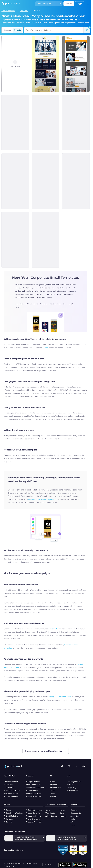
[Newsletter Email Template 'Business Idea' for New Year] (76, 123)
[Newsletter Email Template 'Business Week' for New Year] (76, 64)
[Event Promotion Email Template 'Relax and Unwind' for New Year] (46, 240)
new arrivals (53, 629)
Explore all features (34, 796)
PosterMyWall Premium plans (41, 499)
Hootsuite (64, 816)
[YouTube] (84, 766)
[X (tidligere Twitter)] (76, 766)
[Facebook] (62, 766)
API (72, 822)
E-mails (17, 30)
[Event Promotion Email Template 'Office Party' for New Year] (46, 181)
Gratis (53, 782)
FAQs (73, 819)
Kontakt (74, 810)
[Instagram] (69, 766)
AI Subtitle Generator (34, 810)
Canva (48, 810)
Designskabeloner (33, 782)
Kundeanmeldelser (11, 796)
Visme (62, 810)
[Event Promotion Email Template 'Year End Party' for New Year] (46, 123)
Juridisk (73, 825)
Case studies (9, 788)
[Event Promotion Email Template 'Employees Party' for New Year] (15, 240)
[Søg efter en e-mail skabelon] (53, 30)
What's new (8, 785)
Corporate (24, 11)
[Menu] (88, 4)
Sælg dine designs (11, 793)
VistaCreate (50, 813)
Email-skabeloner (8, 11)
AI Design (8, 810)
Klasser (70, 785)
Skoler (53, 793)
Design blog (72, 788)
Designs (7, 30)
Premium (54, 785)
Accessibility (75, 816)
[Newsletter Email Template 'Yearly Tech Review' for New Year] (76, 181)
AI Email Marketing (11, 816)
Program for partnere (12, 791)
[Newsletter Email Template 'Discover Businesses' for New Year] (15, 181)
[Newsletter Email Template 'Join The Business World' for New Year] (46, 64)
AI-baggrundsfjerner (34, 816)
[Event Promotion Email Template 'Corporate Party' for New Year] (15, 123)
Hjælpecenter (76, 813)
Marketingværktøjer (34, 793)
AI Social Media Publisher (14, 813)
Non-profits (55, 796)
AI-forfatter (8, 819)
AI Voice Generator (33, 813)
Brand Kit (15, 397)
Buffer (62, 813)
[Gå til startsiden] (10, 4)
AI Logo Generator (33, 819)
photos (45, 348)
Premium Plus (56, 788)
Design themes (32, 791)
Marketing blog (73, 791)
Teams (53, 791)
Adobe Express (51, 816)
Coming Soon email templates (60, 697)
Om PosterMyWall (11, 782)
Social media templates (35, 788)
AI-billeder (8, 822)
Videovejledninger (74, 782)
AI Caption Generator (34, 822)
